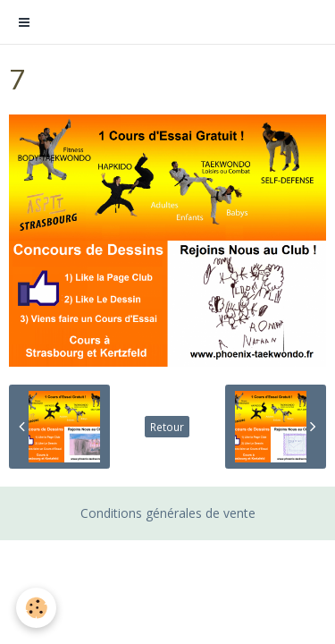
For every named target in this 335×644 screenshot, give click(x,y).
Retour (167, 427)
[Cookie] (36, 608)
